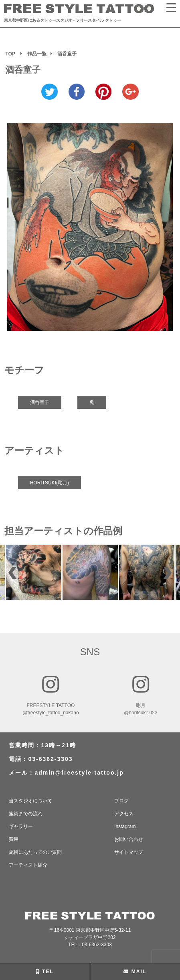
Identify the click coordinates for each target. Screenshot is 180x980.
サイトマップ (129, 852)
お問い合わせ (129, 839)
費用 (14, 839)
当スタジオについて (30, 801)
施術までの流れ (26, 814)
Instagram (125, 826)
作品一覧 (37, 54)
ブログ (121, 801)
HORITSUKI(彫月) (50, 483)
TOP (10, 54)
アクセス (124, 814)
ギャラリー (21, 826)
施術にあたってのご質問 (35, 852)
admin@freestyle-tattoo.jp (79, 773)
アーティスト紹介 (28, 865)
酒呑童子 (40, 402)
